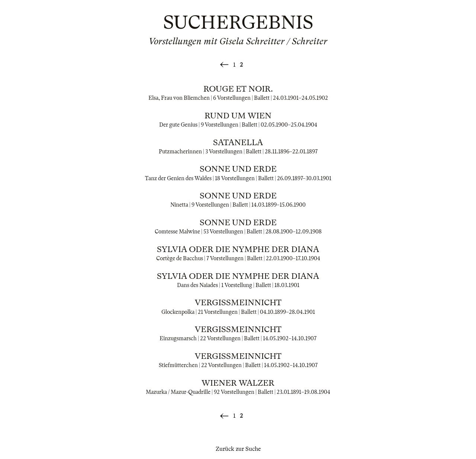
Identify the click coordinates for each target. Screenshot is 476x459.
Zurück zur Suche (238, 449)
